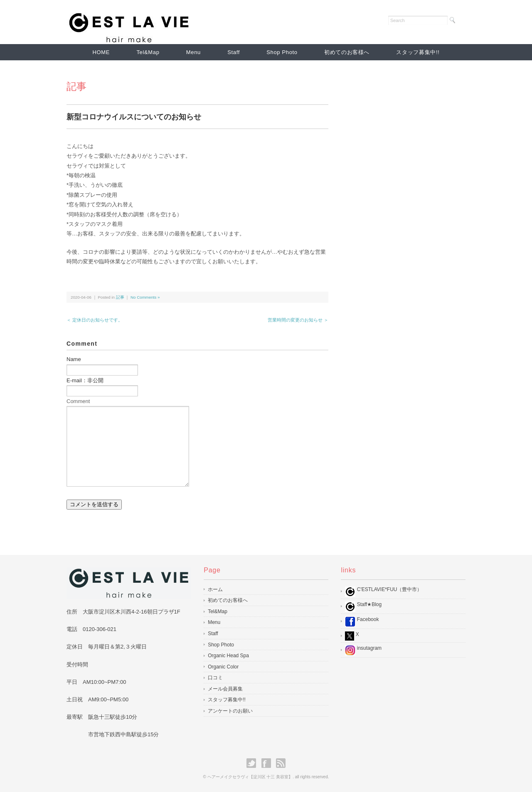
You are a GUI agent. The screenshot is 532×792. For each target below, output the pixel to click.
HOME (101, 52)
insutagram (363, 650)
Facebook (362, 622)
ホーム (215, 589)
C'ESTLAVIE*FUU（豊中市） (383, 592)
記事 (76, 86)
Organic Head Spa (228, 656)
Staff (234, 52)
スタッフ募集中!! (418, 52)
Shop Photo (282, 52)
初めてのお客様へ (347, 52)
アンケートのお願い (230, 711)
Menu (193, 52)
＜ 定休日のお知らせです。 (95, 320)
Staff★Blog (363, 607)
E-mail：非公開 (85, 380)
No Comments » (145, 297)
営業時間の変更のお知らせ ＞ (298, 320)
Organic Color (223, 667)
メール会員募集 (225, 689)
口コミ (215, 678)
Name (74, 359)
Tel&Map (148, 52)
